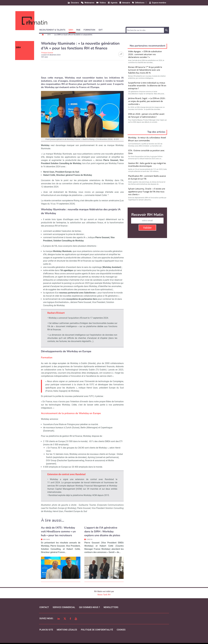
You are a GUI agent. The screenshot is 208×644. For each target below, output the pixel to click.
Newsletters (111, 607)
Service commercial (64, 607)
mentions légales (67, 630)
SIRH (49, 35)
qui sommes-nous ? (89, 607)
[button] (54, 29)
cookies (121, 630)
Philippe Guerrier (47, 53)
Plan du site (46, 630)
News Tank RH (104, 595)
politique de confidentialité (97, 630)
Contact (44, 607)
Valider (147, 228)
